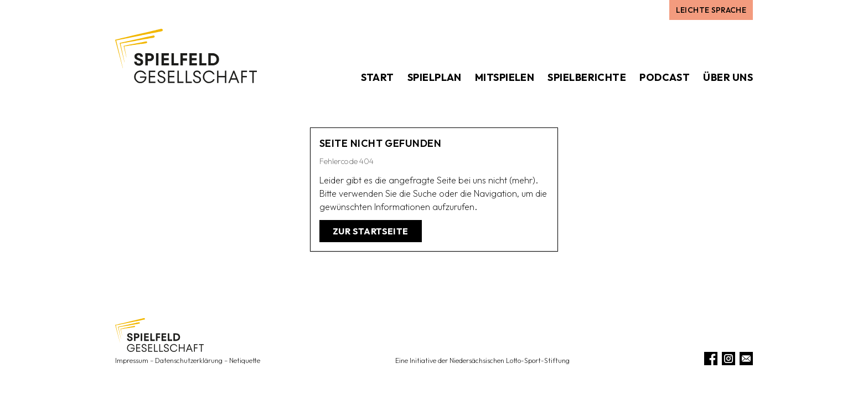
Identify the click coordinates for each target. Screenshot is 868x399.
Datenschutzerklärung (189, 360)
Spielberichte (587, 77)
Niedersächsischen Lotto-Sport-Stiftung (510, 360)
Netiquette (245, 360)
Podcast (665, 77)
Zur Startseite (371, 231)
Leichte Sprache (711, 10)
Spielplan (435, 77)
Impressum (132, 360)
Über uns (728, 77)
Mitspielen (505, 77)
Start (378, 77)
